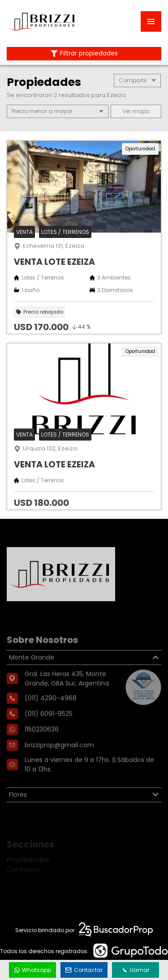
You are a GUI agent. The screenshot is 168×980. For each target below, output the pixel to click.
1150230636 (42, 753)
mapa (136, 111)
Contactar (84, 970)
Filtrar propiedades (84, 53)
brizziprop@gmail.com (59, 768)
